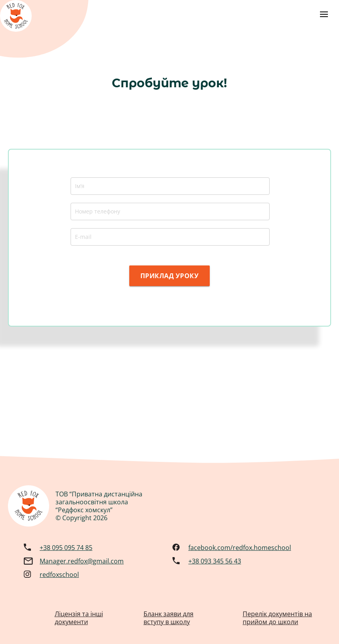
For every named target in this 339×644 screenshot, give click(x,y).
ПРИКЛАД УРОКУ (170, 276)
